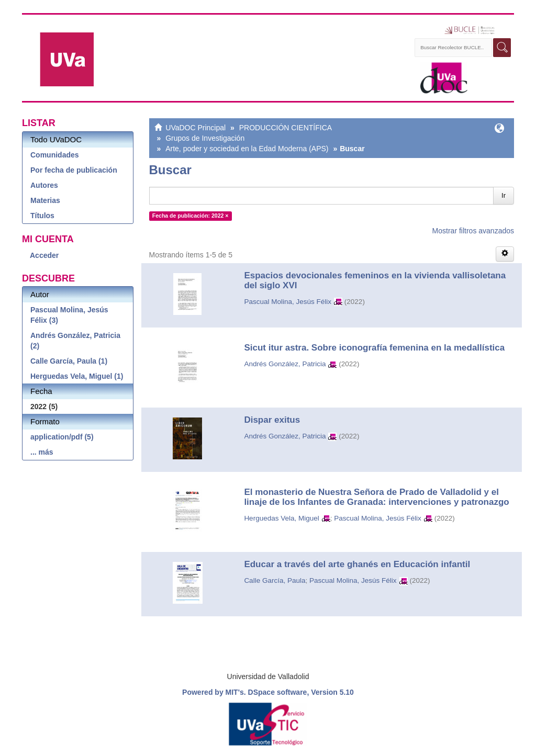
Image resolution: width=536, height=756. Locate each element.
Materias (45, 200)
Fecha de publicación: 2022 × (191, 216)
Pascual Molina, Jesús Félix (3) (69, 315)
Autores (44, 185)
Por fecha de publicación (74, 170)
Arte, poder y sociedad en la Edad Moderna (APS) (247, 149)
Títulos (42, 216)
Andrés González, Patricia (285, 364)
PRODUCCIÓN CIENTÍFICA (286, 128)
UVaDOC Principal (196, 128)
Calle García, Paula (275, 580)
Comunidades (55, 155)
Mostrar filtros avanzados (473, 231)
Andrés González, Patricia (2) (75, 341)
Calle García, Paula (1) (69, 361)
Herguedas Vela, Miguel (281, 518)
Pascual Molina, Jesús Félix (288, 302)
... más (42, 452)
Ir (504, 195)
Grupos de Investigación (205, 138)
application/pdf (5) (62, 437)
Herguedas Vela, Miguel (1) (77, 376)
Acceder (44, 255)
